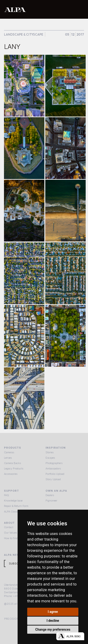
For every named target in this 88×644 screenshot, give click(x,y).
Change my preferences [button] (53, 629)
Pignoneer (51, 501)
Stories (50, 452)
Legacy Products (14, 468)
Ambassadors (53, 468)
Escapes (50, 458)
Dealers (50, 495)
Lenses (8, 458)
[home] (30, 10)
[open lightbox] (24, 86)
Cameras (9, 452)
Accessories (11, 474)
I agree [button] (53, 612)
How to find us (13, 538)
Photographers (54, 463)
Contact (9, 527)
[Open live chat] (70, 636)
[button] (80, 9)
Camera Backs (12, 463)
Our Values (10, 533)
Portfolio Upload (55, 474)
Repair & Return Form (16, 506)
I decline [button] (53, 621)
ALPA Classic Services (17, 512)
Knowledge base (13, 501)
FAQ (6, 495)
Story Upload (53, 479)
